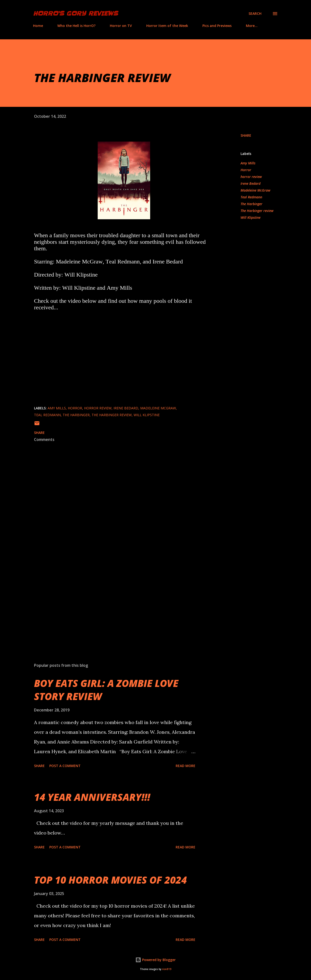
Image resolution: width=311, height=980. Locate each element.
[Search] (255, 14)
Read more (186, 766)
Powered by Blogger (155, 960)
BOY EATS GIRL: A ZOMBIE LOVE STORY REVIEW (106, 690)
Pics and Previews (217, 26)
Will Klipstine (251, 217)
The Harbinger (251, 204)
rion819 (167, 969)
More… (252, 26)
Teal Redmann (251, 197)
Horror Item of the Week (167, 26)
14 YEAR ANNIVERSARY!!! (92, 797)
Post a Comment (65, 766)
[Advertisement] (116, 602)
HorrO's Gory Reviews (75, 13)
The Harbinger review (257, 211)
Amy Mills (248, 163)
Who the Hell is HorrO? (76, 26)
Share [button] (246, 135)
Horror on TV (121, 26)
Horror (246, 170)
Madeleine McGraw (255, 190)
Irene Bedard (251, 183)
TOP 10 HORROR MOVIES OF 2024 (110, 880)
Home (38, 26)
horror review (251, 177)
